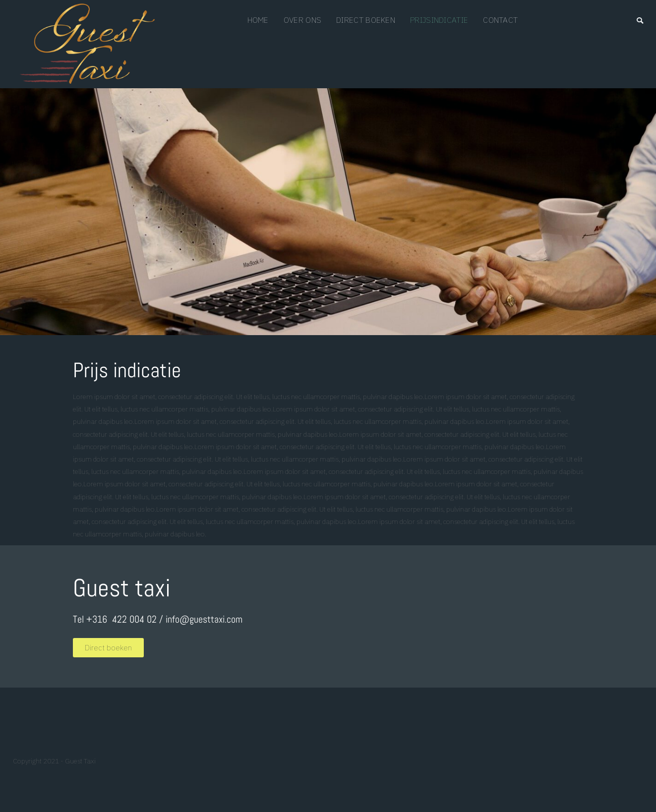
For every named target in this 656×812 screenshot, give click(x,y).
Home (258, 20)
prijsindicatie (439, 20)
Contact (500, 20)
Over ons (302, 20)
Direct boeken (366, 20)
